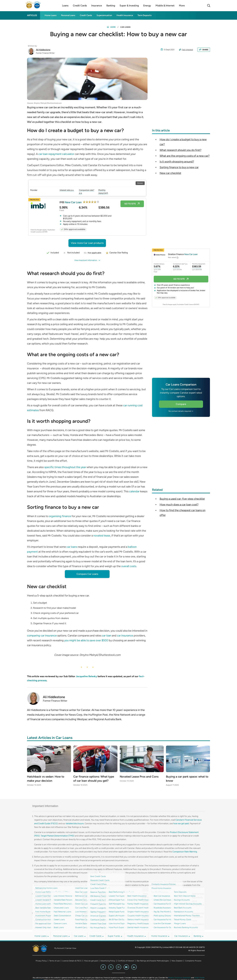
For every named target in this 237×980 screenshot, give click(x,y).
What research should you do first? (180, 150)
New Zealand (177, 961)
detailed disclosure (75, 824)
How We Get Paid (121, 928)
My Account (59, 948)
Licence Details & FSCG (72, 961)
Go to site (132, 204)
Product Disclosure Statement (179, 978)
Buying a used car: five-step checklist (182, 499)
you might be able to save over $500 (86, 640)
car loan (107, 636)
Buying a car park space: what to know (186, 779)
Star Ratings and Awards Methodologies (153, 961)
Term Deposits (145, 15)
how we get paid (181, 824)
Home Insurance (160, 936)
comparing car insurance (42, 636)
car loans (72, 547)
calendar (134, 491)
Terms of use (54, 961)
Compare (181, 404)
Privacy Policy (41, 961)
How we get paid (91, 961)
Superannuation (104, 15)
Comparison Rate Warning (185, 852)
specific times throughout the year (65, 467)
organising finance (60, 516)
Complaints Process (193, 961)
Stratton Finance (183, 254)
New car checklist (170, 173)
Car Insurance (182, 936)
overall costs (129, 566)
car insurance (125, 636)
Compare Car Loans (87, 574)
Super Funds (115, 936)
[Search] (209, 6)
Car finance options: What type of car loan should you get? (95, 779)
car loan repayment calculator (56, 154)
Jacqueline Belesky (86, 676)
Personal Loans (68, 15)
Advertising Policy (108, 961)
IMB (71, 202)
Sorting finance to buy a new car (179, 167)
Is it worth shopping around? (177, 162)
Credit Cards (86, 15)
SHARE (204, 50)
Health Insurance (125, 15)
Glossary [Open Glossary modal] (140, 183)
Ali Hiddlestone (43, 50)
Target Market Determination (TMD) (58, 836)
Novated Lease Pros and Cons (140, 777)
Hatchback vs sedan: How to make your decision (47, 779)
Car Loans (80, 936)
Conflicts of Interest (126, 961)
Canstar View (71, 948)
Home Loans (51, 15)
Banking (198, 936)
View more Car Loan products (87, 243)
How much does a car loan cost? (179, 505)
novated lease (102, 536)
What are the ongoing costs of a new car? (185, 156)
